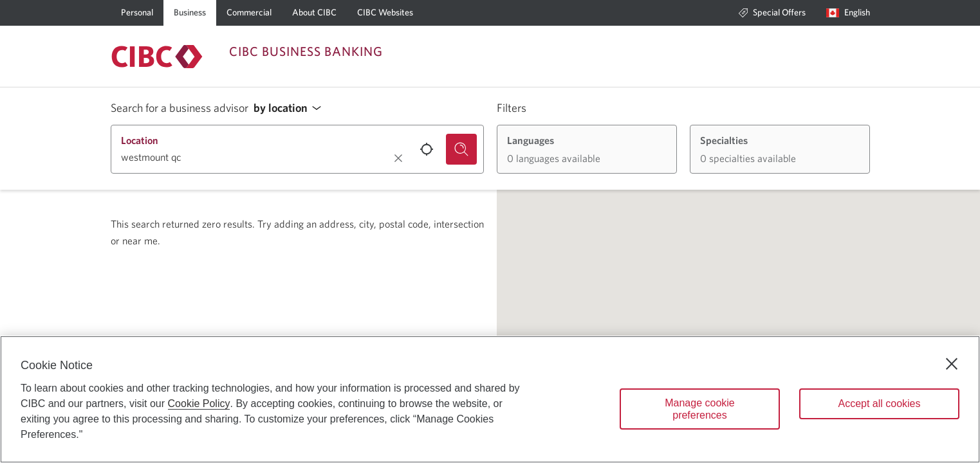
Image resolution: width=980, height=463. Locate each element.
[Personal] (137, 13)
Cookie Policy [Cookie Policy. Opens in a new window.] (199, 404)
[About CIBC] (314, 13)
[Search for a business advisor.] (461, 149)
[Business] (190, 13)
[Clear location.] (398, 158)
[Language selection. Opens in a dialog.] (848, 13)
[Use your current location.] (427, 149)
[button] (291, 108)
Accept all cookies (879, 404)
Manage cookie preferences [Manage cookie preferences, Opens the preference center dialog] (700, 409)
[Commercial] (249, 13)
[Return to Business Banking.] (157, 57)
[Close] (952, 364)
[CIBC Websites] (385, 13)
